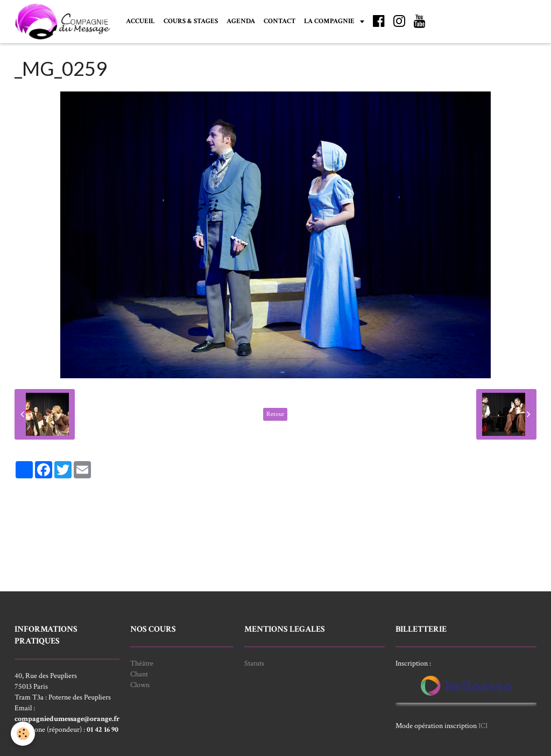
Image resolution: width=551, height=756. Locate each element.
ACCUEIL (140, 21)
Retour (275, 414)
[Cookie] (23, 734)
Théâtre (142, 663)
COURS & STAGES (191, 21)
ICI (483, 726)
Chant (139, 674)
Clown (140, 685)
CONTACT (280, 21)
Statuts (254, 663)
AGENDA (241, 21)
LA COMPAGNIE (330, 21)
